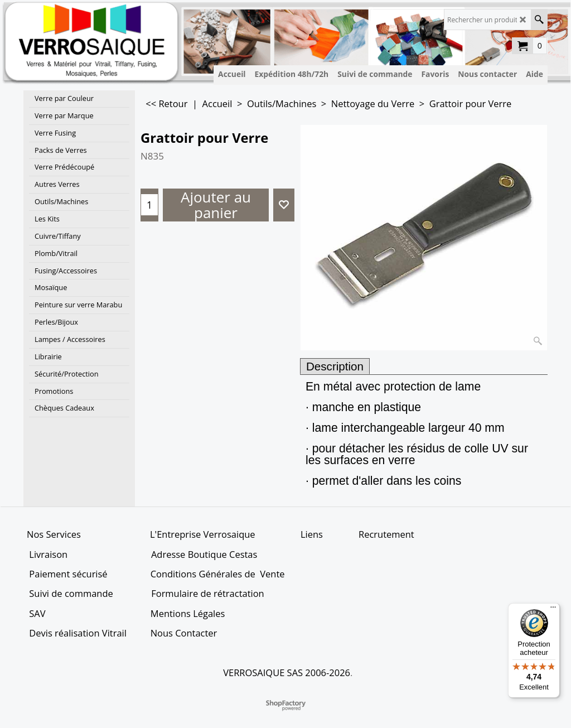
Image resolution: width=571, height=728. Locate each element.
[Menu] (553, 610)
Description (335, 366)
